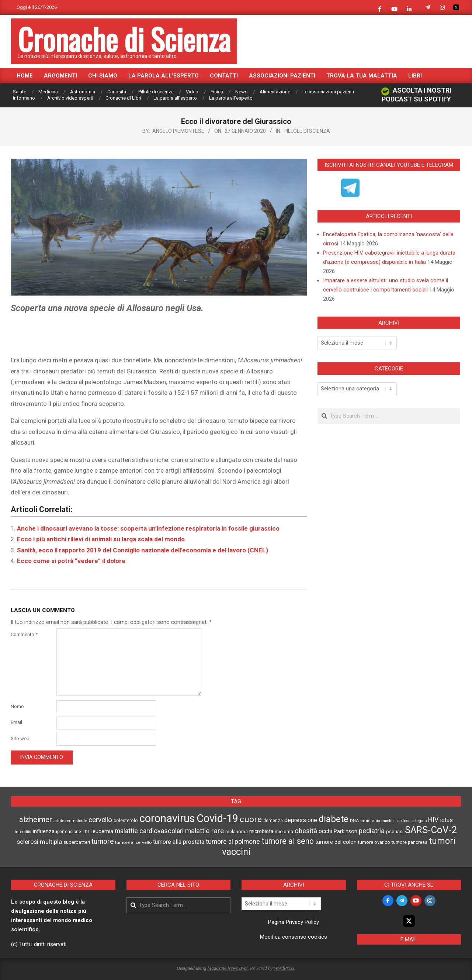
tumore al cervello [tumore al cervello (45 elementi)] (133, 842)
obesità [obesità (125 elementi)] (306, 831)
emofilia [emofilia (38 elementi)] (389, 821)
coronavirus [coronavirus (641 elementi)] (167, 818)
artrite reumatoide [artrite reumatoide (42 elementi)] (70, 821)
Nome (17, 706)
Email (16, 722)
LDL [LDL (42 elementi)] (86, 832)
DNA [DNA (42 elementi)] (354, 821)
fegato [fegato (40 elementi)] (421, 821)
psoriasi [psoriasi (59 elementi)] (395, 831)
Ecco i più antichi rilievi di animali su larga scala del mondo (101, 539)
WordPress (284, 968)
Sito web (20, 739)
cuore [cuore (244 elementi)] (251, 819)
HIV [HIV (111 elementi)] (433, 820)
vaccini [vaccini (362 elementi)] (236, 852)
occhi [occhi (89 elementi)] (325, 831)
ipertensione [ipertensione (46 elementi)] (69, 832)
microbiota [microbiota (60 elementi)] (261, 831)
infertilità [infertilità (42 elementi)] (23, 832)
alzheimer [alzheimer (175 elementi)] (36, 819)
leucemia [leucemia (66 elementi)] (102, 831)
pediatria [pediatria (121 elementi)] (372, 831)
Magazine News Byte (227, 968)
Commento (24, 634)
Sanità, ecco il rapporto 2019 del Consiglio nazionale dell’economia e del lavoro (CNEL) (143, 550)
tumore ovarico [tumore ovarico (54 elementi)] (374, 842)
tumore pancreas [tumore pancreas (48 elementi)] (409, 842)
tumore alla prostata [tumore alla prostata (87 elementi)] (179, 842)
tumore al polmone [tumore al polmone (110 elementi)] (233, 842)
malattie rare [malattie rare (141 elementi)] (204, 831)
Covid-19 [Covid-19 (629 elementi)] (217, 818)
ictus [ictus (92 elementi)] (446, 820)
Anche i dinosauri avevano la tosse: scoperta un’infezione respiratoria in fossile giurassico (148, 528)
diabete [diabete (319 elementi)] (334, 819)
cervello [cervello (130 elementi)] (100, 820)
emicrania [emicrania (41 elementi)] (370, 821)
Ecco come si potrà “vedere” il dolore (71, 561)
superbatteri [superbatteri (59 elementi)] (77, 842)
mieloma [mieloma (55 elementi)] (284, 831)
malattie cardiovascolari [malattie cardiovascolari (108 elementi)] (149, 831)
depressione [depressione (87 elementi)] (301, 820)
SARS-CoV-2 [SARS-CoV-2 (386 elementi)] (431, 830)
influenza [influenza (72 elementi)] (44, 831)
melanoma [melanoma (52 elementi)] (237, 831)
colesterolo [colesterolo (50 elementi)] (126, 820)
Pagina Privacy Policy (294, 922)
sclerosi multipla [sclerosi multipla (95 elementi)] (39, 842)
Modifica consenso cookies (294, 937)
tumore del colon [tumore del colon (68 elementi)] (336, 842)
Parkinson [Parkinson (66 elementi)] (346, 831)
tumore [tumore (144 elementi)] (103, 841)
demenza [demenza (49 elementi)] (273, 821)
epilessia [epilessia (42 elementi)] (405, 821)
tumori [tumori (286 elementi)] (442, 841)
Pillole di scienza (307, 131)
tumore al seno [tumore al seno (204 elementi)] (288, 841)
